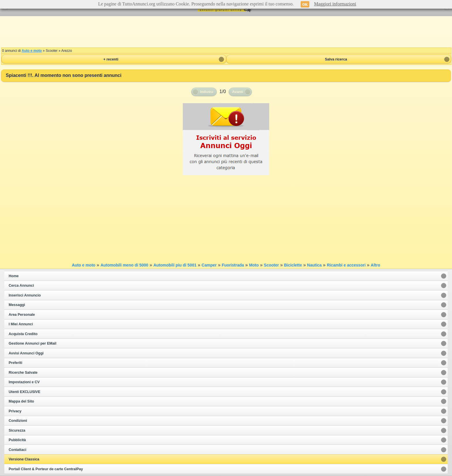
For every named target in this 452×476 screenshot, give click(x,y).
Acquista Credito (23, 334)
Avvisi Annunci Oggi (26, 353)
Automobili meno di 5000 (125, 265)
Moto (254, 265)
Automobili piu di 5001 (175, 265)
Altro (375, 265)
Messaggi (17, 305)
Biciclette (293, 265)
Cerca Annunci (21, 286)
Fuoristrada (233, 265)
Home (14, 276)
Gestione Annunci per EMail (33, 343)
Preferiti (15, 363)
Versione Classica (24, 459)
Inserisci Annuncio (25, 295)
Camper (209, 265)
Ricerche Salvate (23, 373)
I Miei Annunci (21, 324)
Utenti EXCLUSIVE (25, 392)
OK (305, 4)
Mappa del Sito (21, 401)
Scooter (271, 265)
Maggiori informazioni (335, 4)
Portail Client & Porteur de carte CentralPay (46, 469)
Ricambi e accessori (346, 265)
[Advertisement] (226, 32)
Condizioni (18, 421)
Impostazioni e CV (24, 382)
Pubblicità (17, 440)
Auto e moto (32, 51)
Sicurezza (17, 430)
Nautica (314, 265)
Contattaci (17, 450)
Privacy (15, 411)
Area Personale (22, 315)
